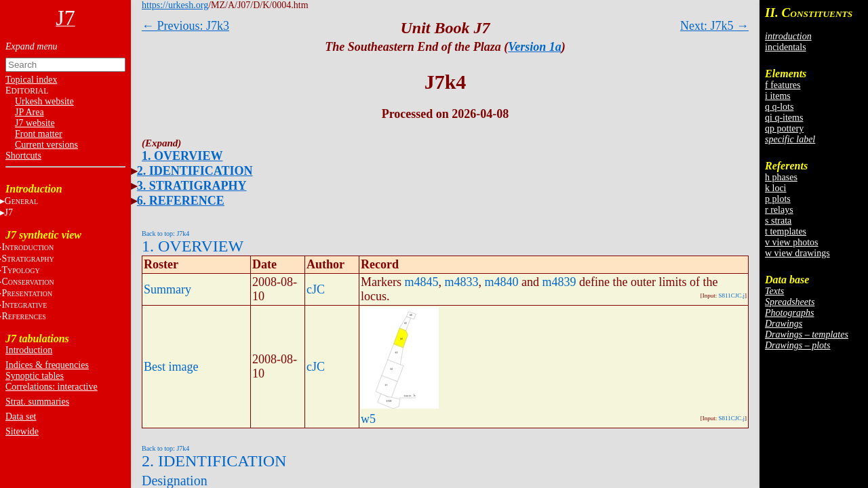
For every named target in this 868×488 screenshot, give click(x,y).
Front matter (39, 134)
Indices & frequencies (47, 365)
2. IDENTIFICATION (195, 171)
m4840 (502, 282)
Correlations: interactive (52, 387)
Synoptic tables (35, 376)
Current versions (46, 145)
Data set (21, 416)
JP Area (29, 112)
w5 (368, 419)
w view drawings (797, 253)
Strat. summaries (37, 402)
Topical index (31, 80)
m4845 (421, 282)
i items (778, 96)
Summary (167, 289)
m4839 (559, 282)
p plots (778, 199)
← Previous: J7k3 (185, 26)
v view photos (792, 242)
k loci (776, 188)
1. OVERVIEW (182, 156)
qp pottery (784, 128)
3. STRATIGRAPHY (192, 186)
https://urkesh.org (175, 5)
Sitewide (22, 431)
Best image (171, 367)
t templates (786, 231)
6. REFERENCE (181, 201)
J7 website (35, 123)
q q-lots (779, 107)
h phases (781, 177)
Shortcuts (23, 156)
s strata (778, 221)
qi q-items (784, 118)
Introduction (29, 350)
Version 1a (535, 47)
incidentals (786, 47)
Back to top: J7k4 (165, 233)
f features (783, 85)
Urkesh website (44, 101)
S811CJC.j (732, 296)
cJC (316, 289)
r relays (779, 210)
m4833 (462, 282)
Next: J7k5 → (714, 26)
